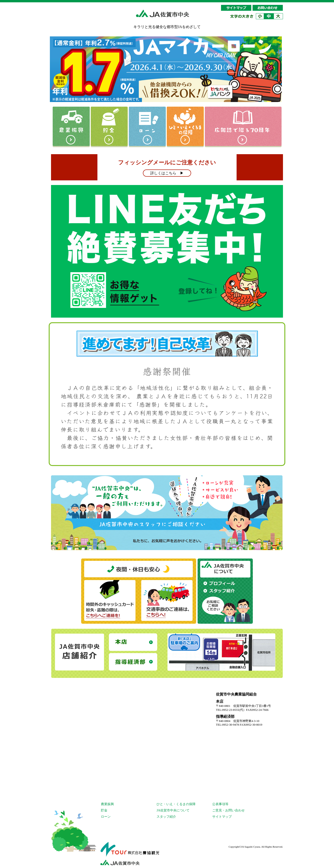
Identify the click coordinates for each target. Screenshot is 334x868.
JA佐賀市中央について (173, 810)
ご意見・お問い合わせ (228, 810)
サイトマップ (222, 817)
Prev (57, 67)
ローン (106, 817)
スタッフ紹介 (166, 817)
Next (277, 67)
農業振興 (107, 804)
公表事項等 (220, 804)
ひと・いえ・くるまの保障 (176, 804)
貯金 (104, 810)
